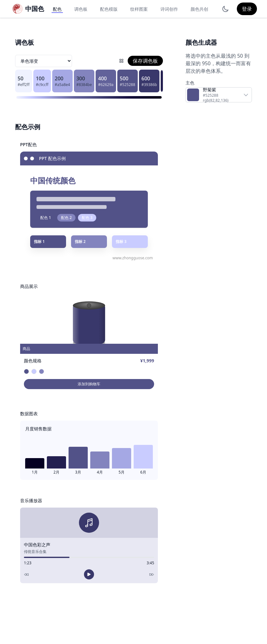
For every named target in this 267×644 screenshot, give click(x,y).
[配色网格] (121, 61)
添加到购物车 (89, 384)
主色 (190, 83)
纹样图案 (139, 9)
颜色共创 (199, 9)
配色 (57, 9)
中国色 (35, 9)
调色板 (81, 9)
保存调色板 (145, 61)
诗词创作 (169, 9)
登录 (247, 9)
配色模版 (109, 9)
